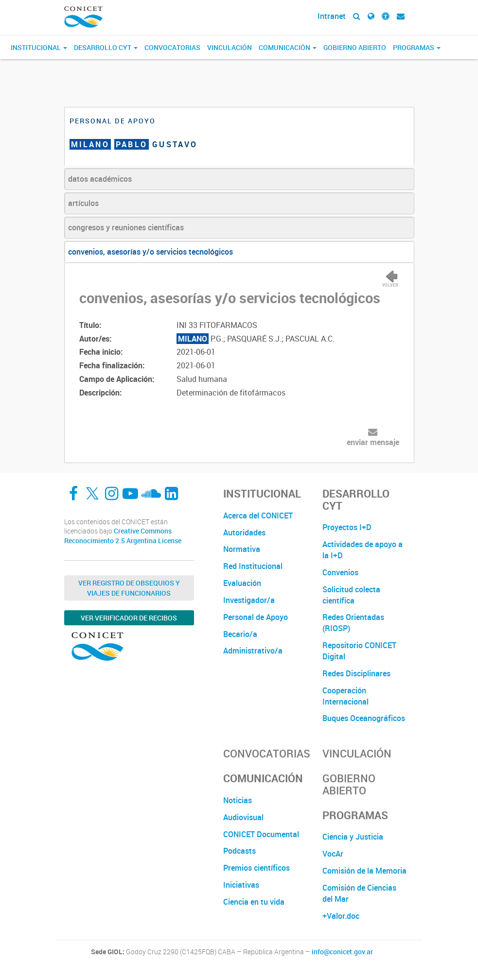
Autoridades (244, 533)
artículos (83, 203)
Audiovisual (243, 817)
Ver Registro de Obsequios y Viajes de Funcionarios (129, 588)
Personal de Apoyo (256, 617)
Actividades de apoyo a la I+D (363, 550)
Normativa (242, 549)
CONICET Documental (261, 834)
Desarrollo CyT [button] (106, 47)
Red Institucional (253, 566)
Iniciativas (241, 885)
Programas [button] (417, 47)
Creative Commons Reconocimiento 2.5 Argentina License (123, 536)
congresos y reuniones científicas (126, 227)
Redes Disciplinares (356, 673)
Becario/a (240, 634)
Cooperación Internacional (345, 696)
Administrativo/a (253, 651)
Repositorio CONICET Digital (359, 651)
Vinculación (230, 47)
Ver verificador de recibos (129, 618)
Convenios (340, 572)
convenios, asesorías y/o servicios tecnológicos (150, 252)
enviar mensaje (373, 442)
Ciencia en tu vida (254, 902)
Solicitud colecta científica (351, 595)
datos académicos (100, 179)
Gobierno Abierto (355, 47)
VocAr (333, 854)
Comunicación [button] (288, 47)
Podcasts (239, 851)
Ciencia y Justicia (353, 837)
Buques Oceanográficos (364, 718)
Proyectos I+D (347, 527)
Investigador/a (249, 600)
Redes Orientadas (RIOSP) (353, 623)
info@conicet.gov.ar (342, 952)
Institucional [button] (39, 47)
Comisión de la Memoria (364, 871)
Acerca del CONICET (258, 516)
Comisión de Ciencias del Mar (359, 893)
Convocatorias (172, 47)
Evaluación (242, 583)
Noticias (238, 800)
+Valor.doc (341, 916)
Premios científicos (257, 868)
